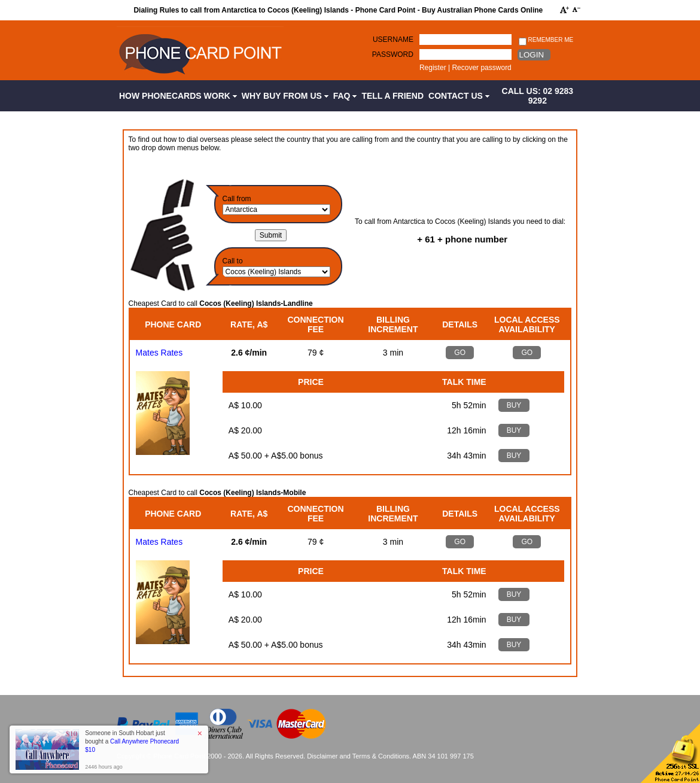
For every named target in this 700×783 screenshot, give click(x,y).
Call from (237, 199)
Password (393, 54)
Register (433, 68)
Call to (233, 261)
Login (532, 55)
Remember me (546, 40)
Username (393, 40)
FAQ (345, 96)
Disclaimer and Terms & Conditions (358, 756)
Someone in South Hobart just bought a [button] (132, 741)
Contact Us (459, 96)
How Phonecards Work (178, 96)
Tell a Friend (392, 96)
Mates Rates (159, 353)
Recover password (481, 68)
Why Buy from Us (285, 96)
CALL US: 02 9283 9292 (538, 96)
